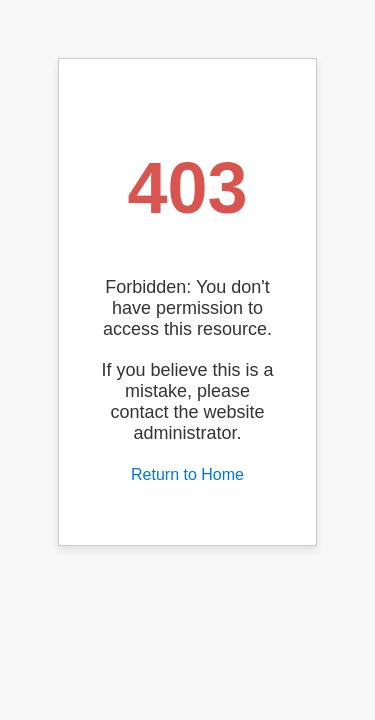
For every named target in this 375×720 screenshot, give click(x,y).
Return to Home (187, 474)
